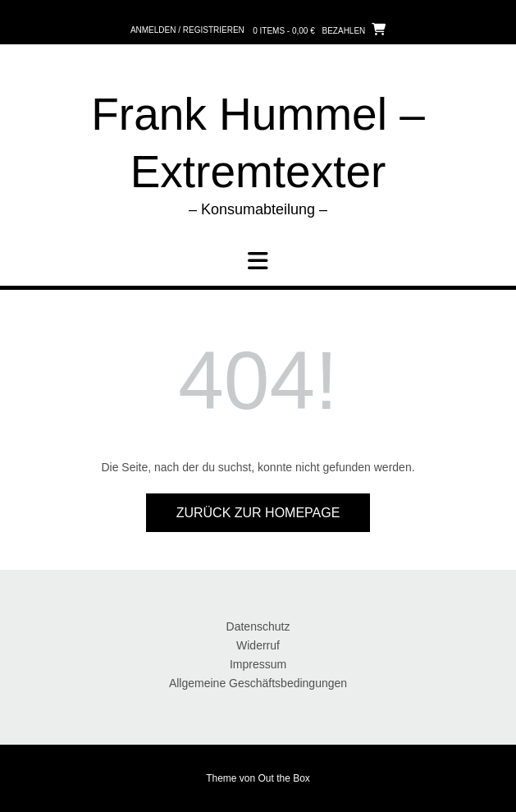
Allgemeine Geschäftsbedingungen (258, 683)
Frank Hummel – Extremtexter (258, 143)
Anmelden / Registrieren (187, 30)
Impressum (258, 664)
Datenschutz (258, 626)
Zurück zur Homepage (258, 513)
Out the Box (284, 778)
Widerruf (258, 645)
